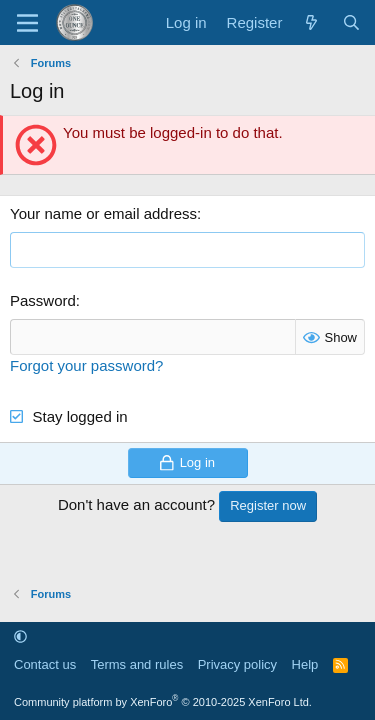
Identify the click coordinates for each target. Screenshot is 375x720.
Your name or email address (103, 213)
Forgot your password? (86, 365)
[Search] (351, 22)
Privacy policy (237, 664)
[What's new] (311, 22)
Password (43, 300)
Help (305, 664)
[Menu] (27, 23)
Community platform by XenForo (163, 702)
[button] (20, 636)
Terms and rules (137, 664)
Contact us (45, 664)
